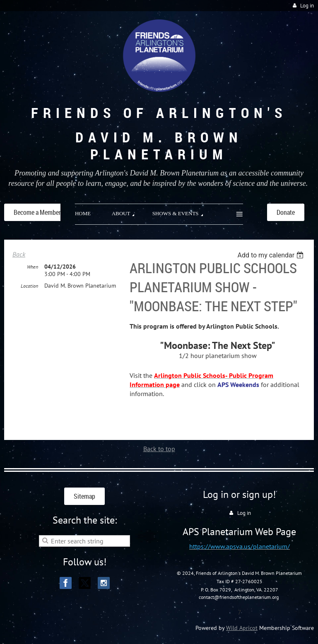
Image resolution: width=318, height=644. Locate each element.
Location (29, 286)
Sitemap (84, 496)
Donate (286, 212)
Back (19, 254)
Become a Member (37, 212)
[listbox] (271, 255)
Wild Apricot (242, 628)
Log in (307, 6)
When (33, 267)
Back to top (159, 449)
